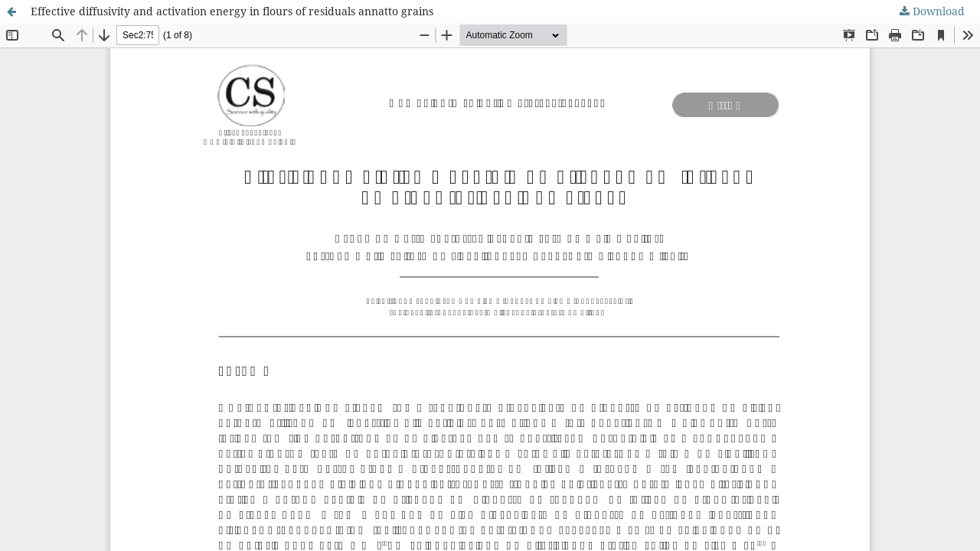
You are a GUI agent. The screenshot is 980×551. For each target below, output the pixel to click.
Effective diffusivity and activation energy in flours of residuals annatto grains (232, 11)
